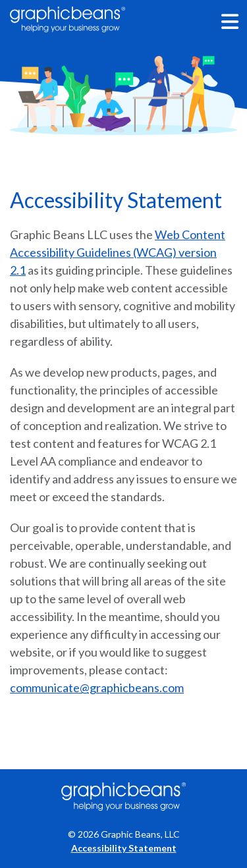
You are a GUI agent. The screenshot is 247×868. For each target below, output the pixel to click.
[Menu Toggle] (231, 21)
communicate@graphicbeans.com (97, 688)
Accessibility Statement (124, 848)
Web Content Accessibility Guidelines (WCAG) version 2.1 (118, 252)
